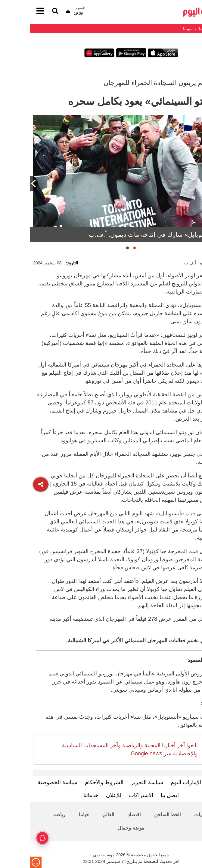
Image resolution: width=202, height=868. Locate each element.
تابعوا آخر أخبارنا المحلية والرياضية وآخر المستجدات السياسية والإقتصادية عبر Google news (100, 749)
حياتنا (54, 815)
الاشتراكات (111, 795)
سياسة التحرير (117, 782)
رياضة (29, 815)
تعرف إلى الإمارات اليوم (168, 782)
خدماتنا (61, 795)
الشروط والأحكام (74, 782)
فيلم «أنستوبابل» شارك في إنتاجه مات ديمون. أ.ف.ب (129, 235)
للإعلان (84, 795)
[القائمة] (25, 11)
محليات (171, 815)
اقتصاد (104, 815)
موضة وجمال (101, 828)
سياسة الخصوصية (27, 782)
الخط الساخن (137, 815)
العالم (78, 815)
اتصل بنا (140, 795)
